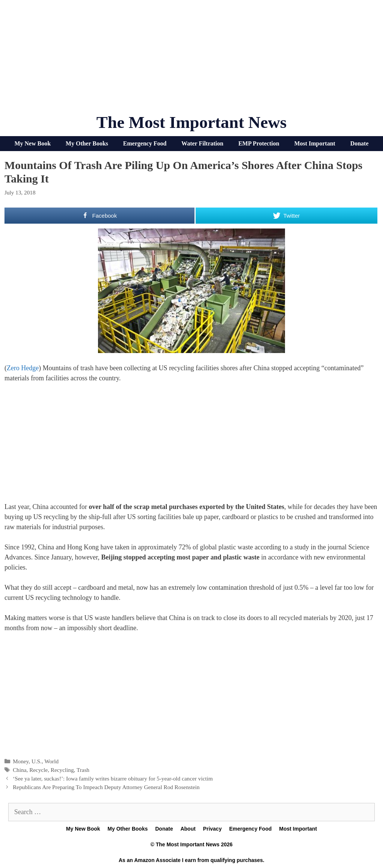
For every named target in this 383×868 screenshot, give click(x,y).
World (52, 761)
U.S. (36, 761)
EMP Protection (259, 143)
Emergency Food (145, 143)
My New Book (33, 143)
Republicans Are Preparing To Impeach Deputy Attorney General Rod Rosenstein (106, 787)
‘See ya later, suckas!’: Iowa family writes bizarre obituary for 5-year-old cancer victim (113, 778)
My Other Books (87, 143)
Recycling (62, 770)
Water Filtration (202, 143)
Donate (359, 143)
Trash (83, 770)
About (188, 829)
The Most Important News (192, 122)
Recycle (38, 770)
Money (21, 761)
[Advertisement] (191, 60)
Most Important (315, 143)
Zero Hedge (23, 368)
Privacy (212, 829)
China (20, 770)
